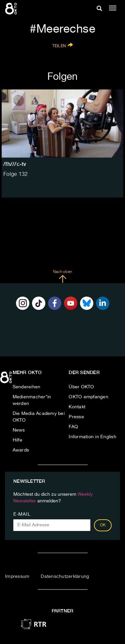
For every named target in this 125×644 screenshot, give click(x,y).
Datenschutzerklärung (65, 577)
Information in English (92, 437)
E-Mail (22, 514)
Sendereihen (27, 387)
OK (103, 525)
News (19, 430)
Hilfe (17, 440)
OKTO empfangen (88, 397)
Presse (76, 417)
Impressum (17, 577)
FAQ (73, 427)
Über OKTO (81, 387)
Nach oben (62, 277)
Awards (21, 450)
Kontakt (77, 407)
